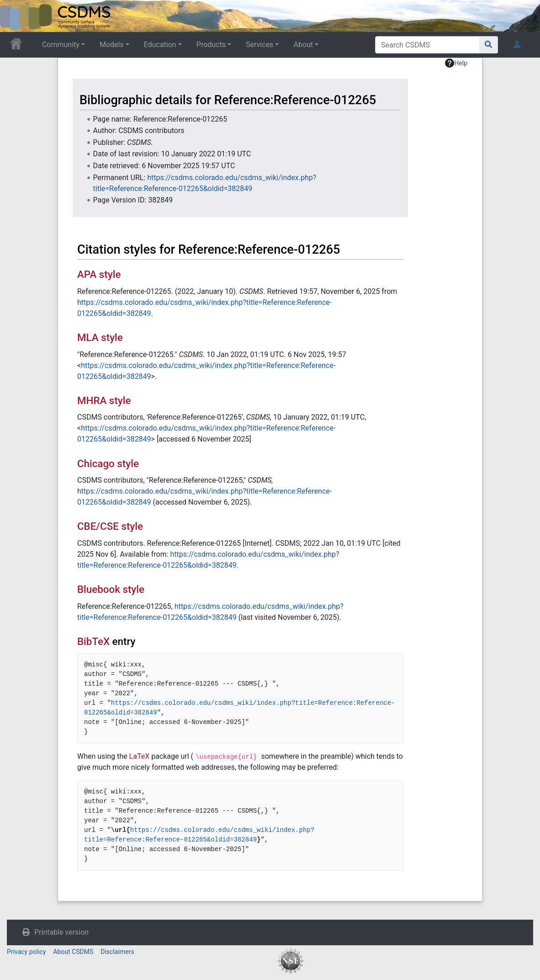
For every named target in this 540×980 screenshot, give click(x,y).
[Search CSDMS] (427, 45)
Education (160, 45)
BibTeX (93, 641)
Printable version (61, 932)
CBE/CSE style (110, 526)
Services (259, 45)
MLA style (100, 337)
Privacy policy (26, 952)
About (303, 45)
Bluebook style (111, 589)
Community (61, 45)
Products (211, 45)
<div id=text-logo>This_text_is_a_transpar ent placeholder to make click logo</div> (15, 16)
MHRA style (104, 400)
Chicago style (108, 463)
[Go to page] (489, 45)
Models (112, 45)
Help (456, 63)
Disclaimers (117, 952)
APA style (99, 274)
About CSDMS (73, 952)
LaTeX (140, 756)
